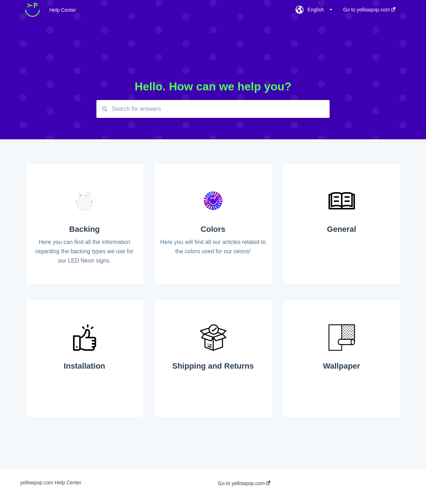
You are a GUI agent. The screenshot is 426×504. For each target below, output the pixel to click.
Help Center (63, 10)
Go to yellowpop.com (244, 483)
